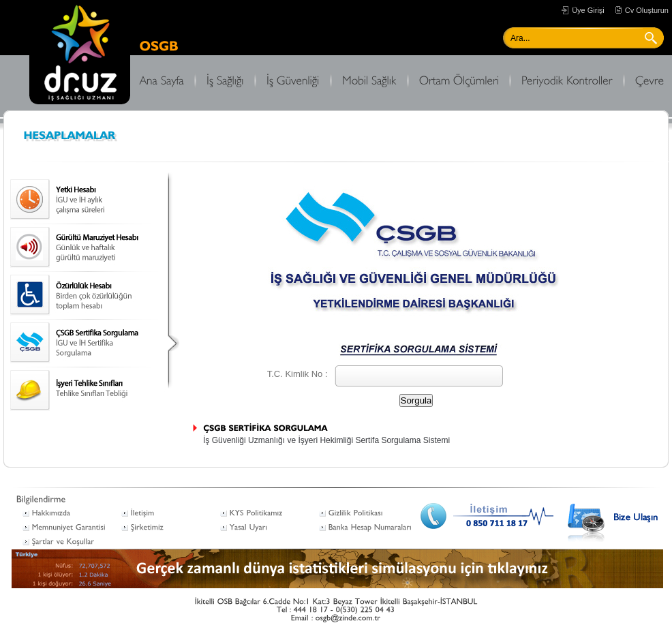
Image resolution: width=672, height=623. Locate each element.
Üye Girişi (588, 10)
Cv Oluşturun (647, 10)
